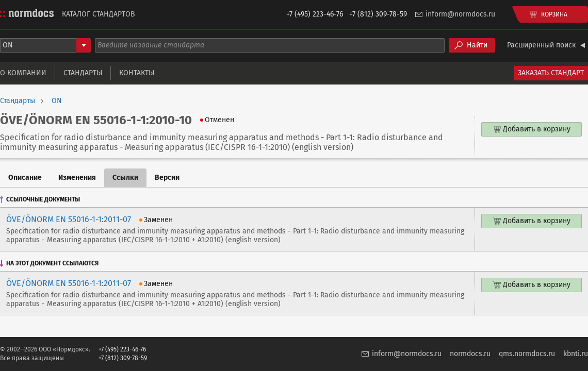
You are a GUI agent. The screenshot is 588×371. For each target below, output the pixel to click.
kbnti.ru (576, 354)
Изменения (77, 178)
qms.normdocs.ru (527, 354)
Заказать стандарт (551, 73)
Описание (25, 178)
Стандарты (83, 73)
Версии (167, 178)
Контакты (137, 73)
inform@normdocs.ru (460, 14)
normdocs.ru (470, 354)
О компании (23, 73)
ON (57, 101)
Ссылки (125, 178)
